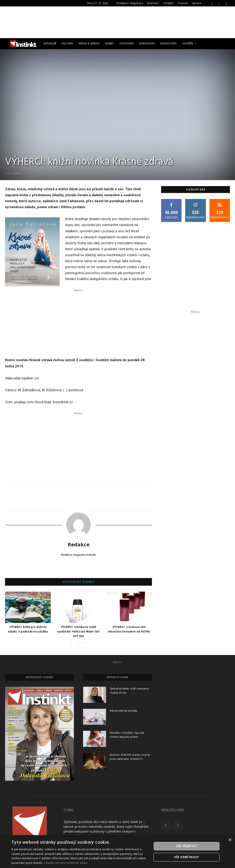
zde (36, 378)
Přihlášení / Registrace (130, 3)
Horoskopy (147, 44)
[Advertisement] (117, 22)
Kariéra (197, 3)
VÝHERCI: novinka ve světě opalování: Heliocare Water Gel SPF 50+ (78, 631)
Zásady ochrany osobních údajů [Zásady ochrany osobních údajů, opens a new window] (66, 863)
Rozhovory (169, 44)
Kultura (67, 44)
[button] (212, 3)
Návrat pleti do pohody (124, 711)
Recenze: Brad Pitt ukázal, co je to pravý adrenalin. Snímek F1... (130, 757)
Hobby (109, 44)
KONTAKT (153, 3)
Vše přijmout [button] (187, 846)
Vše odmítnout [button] (187, 857)
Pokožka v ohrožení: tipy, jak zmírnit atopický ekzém (127, 735)
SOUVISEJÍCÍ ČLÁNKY (79, 582)
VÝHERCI (169, 3)
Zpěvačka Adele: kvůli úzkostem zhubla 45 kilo (129, 691)
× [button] (230, 840)
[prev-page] (74, 645)
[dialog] (117, 852)
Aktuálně (50, 44)
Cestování (126, 44)
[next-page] (81, 645)
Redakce (79, 544)
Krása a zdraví (89, 44)
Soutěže (189, 44)
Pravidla (183, 3)
